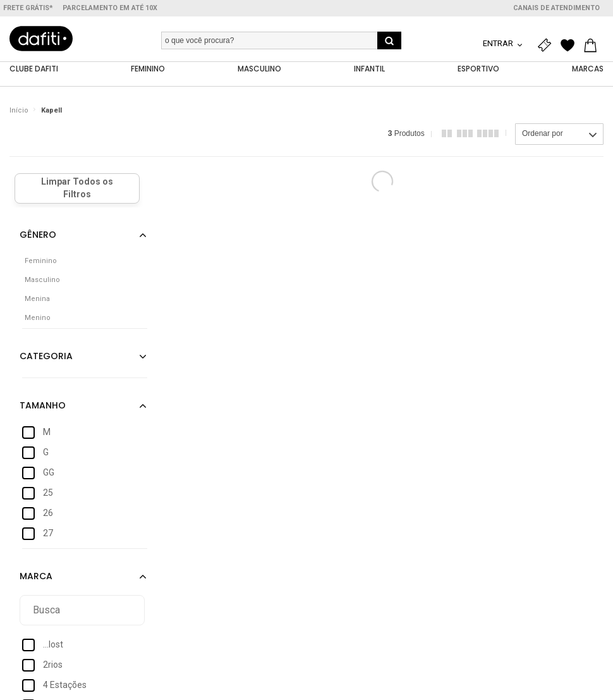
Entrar (499, 43)
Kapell (52, 110)
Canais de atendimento (556, 8)
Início (19, 110)
